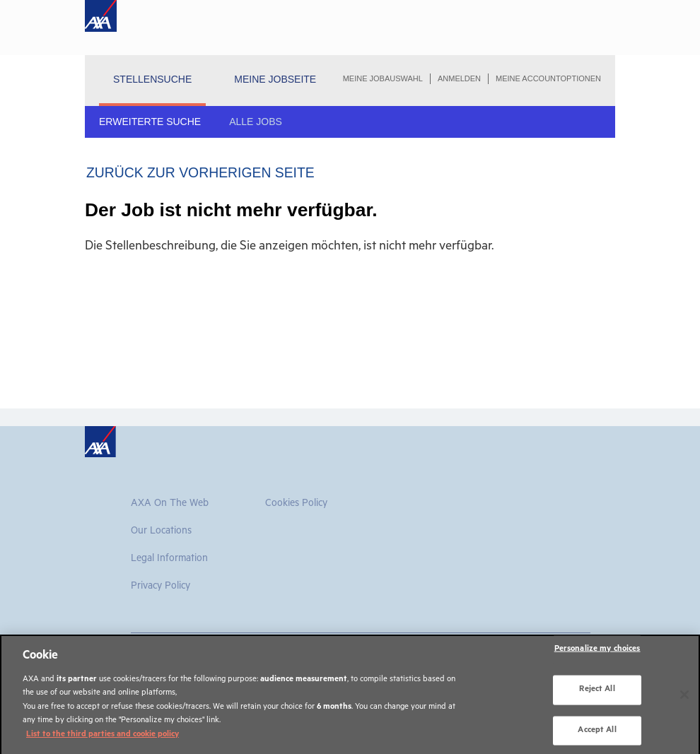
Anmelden (459, 78)
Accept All (597, 737)
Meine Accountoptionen (548, 78)
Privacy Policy (161, 587)
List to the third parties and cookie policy (103, 742)
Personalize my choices (597, 656)
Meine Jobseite (275, 79)
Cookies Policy (296, 505)
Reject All (597, 696)
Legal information (169, 560)
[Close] (684, 702)
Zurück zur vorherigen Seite (200, 172)
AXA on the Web (170, 505)
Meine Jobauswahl (383, 78)
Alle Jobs (256, 122)
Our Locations (161, 532)
